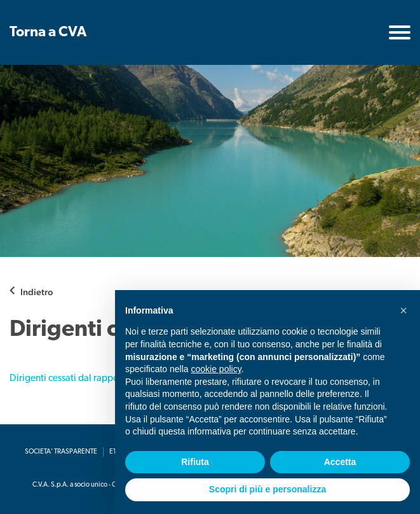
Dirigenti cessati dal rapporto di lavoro (90, 379)
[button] (403, 310)
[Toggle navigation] (400, 32)
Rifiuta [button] (195, 462)
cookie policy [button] (216, 369)
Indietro (37, 292)
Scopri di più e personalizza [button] (268, 489)
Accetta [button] (340, 462)
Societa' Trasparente (61, 452)
